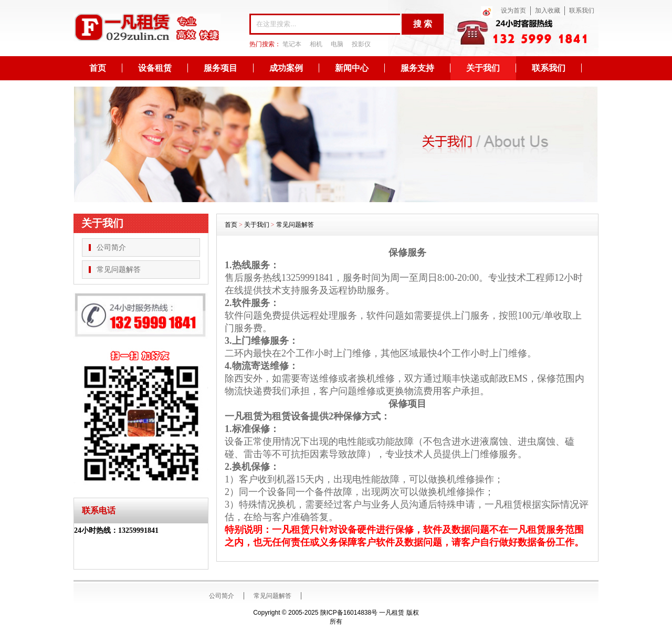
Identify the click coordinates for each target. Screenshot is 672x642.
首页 (98, 68)
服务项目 (220, 68)
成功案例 (286, 68)
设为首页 (513, 10)
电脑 (337, 44)
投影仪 (361, 44)
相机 (316, 44)
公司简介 (111, 248)
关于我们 (483, 68)
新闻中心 (352, 68)
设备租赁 (155, 68)
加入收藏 (548, 10)
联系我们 (582, 10)
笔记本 (292, 44)
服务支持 (417, 68)
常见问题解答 (119, 270)
